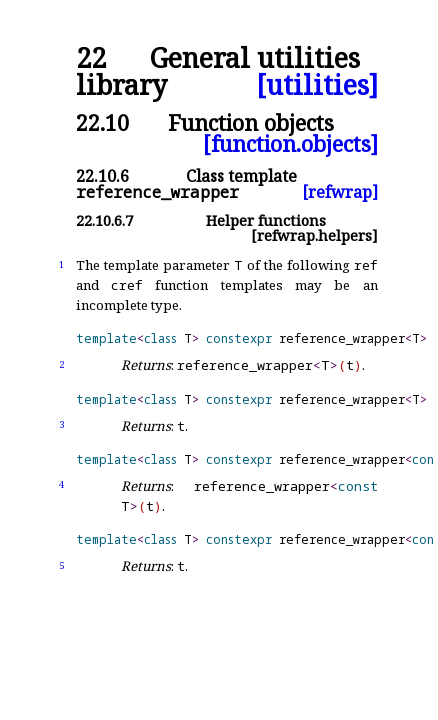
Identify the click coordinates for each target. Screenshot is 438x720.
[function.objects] (290, 143)
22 (91, 58)
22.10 (102, 122)
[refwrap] (340, 192)
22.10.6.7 (104, 220)
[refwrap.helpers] (314, 235)
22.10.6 (102, 176)
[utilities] (317, 85)
